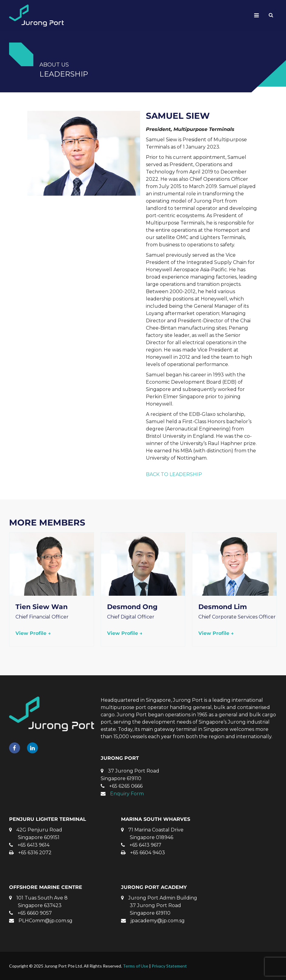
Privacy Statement (169, 966)
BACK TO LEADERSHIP (174, 474)
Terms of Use (136, 966)
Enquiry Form (127, 794)
